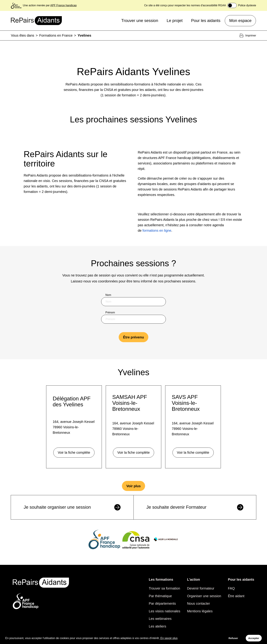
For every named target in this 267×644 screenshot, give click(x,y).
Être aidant (236, 596)
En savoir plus (169, 638)
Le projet (175, 21)
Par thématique (160, 596)
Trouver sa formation (164, 588)
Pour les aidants (206, 21)
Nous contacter (198, 603)
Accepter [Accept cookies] (254, 638)
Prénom (110, 312)
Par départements (162, 603)
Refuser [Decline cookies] (233, 638)
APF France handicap (63, 5)
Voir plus (133, 486)
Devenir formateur (201, 588)
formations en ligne (157, 230)
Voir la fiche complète (74, 452)
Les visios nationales (165, 611)
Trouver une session (140, 21)
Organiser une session (204, 596)
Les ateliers (158, 626)
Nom (108, 295)
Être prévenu (133, 337)
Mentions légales (200, 611)
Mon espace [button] (240, 21)
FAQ (231, 588)
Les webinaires (160, 619)
